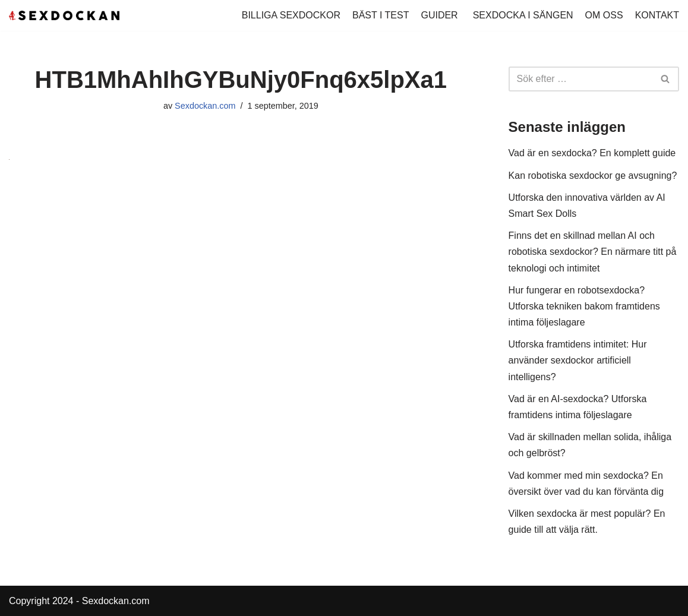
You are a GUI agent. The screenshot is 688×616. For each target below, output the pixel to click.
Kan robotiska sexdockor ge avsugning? (593, 176)
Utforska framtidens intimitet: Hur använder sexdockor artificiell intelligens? (578, 360)
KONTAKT (657, 15)
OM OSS (604, 15)
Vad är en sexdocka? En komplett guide (592, 153)
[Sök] (580, 79)
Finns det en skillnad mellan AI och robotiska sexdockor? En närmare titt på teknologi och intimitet (593, 252)
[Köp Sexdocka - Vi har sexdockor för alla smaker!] (64, 15)
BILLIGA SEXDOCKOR (291, 15)
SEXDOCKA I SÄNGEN (523, 15)
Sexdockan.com (205, 106)
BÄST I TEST (381, 15)
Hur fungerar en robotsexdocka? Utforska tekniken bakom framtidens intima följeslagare (584, 306)
